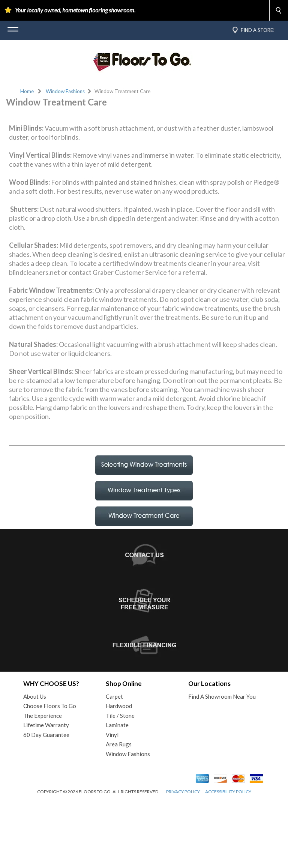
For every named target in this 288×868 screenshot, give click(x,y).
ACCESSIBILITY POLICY (228, 860)
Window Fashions (65, 91)
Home (27, 91)
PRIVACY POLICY (183, 860)
